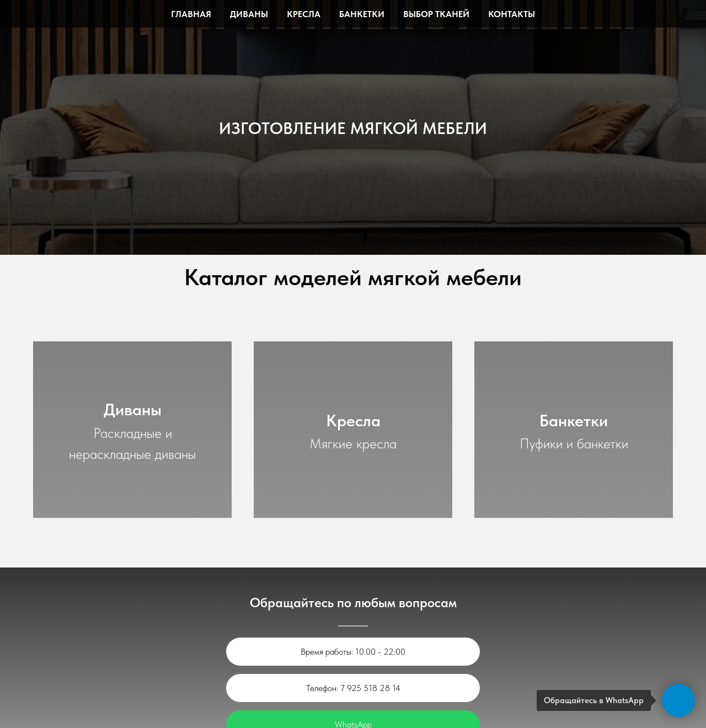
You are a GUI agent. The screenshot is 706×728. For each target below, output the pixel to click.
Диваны (249, 14)
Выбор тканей (436, 14)
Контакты (512, 14)
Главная (191, 14)
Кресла (304, 14)
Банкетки (362, 14)
